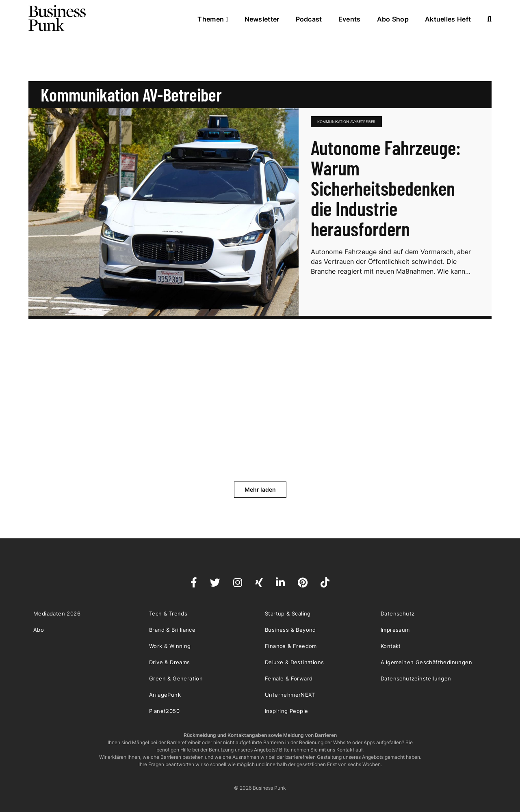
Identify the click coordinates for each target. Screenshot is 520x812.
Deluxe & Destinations (294, 662)
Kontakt (391, 646)
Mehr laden (260, 489)
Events (350, 19)
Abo (39, 630)
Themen (213, 19)
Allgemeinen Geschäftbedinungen (426, 662)
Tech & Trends (168, 613)
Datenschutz (398, 613)
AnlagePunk (165, 695)
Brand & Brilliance (172, 630)
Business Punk (58, 18)
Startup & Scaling (288, 613)
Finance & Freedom (291, 646)
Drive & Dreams (170, 662)
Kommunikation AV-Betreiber (346, 122)
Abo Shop (393, 19)
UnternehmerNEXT (290, 695)
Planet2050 (164, 711)
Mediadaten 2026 (57, 613)
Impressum (395, 630)
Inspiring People (286, 711)
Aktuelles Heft (448, 19)
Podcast (309, 19)
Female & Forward (289, 678)
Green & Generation (176, 678)
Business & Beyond (290, 630)
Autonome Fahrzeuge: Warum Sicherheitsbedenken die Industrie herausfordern (386, 188)
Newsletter (262, 19)
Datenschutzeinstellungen (416, 678)
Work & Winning (170, 646)
